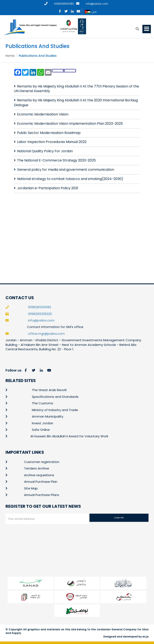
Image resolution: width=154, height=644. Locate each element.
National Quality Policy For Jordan (45, 151)
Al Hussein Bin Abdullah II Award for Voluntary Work (69, 436)
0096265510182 (64, 4)
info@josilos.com (97, 4)
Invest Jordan (43, 423)
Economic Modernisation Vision (43, 114)
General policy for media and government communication (66, 170)
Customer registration (42, 462)
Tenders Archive (37, 468)
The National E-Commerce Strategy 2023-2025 (56, 160)
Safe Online (41, 430)
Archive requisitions (39, 475)
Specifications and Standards (55, 397)
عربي (91, 12)
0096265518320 (40, 314)
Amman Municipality (48, 416)
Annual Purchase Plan (41, 482)
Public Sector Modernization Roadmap (49, 133)
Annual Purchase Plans (42, 495)
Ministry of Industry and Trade (55, 410)
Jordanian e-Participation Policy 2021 (48, 188)
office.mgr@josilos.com (46, 334)
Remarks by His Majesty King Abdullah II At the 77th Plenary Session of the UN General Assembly (76, 89)
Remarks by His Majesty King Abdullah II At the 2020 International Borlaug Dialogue (76, 103)
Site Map (31, 488)
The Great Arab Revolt (49, 390)
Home (10, 56)
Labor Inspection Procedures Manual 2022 (52, 142)
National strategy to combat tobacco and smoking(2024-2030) (70, 179)
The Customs (43, 403)
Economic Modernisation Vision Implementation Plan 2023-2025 (70, 124)
